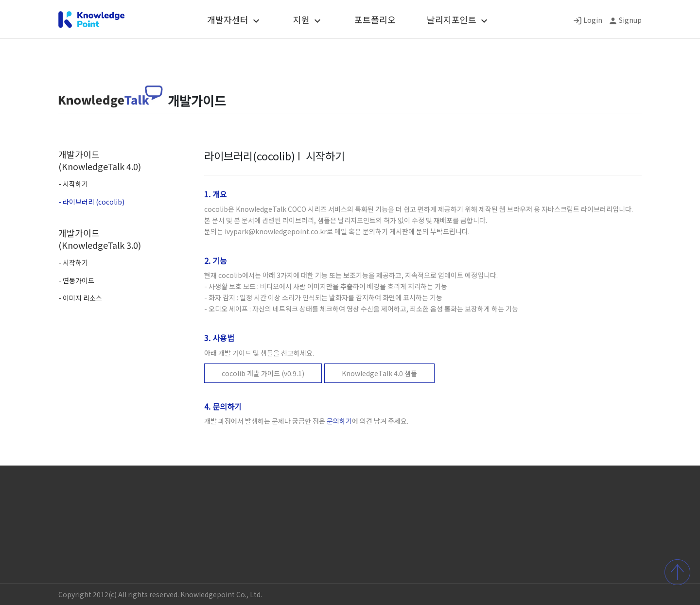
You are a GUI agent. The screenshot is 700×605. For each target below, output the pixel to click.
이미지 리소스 (82, 298)
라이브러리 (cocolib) (94, 202)
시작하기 (75, 184)
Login (593, 20)
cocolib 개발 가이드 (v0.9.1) (263, 373)
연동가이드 (79, 280)
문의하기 (339, 421)
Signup (630, 20)
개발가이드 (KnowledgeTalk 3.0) (100, 239)
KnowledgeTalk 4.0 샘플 (379, 373)
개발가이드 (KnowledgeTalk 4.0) (100, 160)
